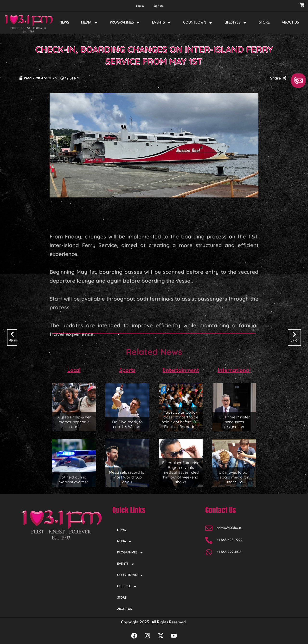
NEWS (64, 23)
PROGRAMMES (125, 23)
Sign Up (159, 6)
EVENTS (162, 23)
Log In (140, 6)
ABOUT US (290, 23)
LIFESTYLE (236, 23)
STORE (264, 23)
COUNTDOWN (198, 23)
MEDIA (89, 23)
